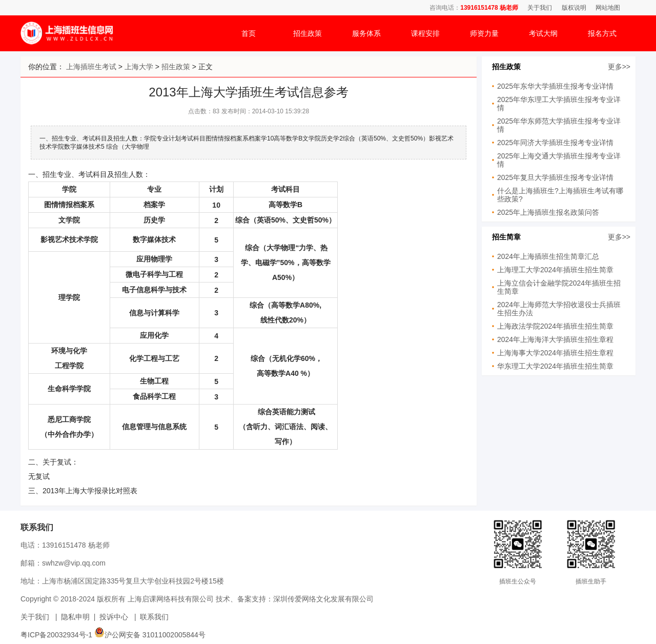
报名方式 (602, 33)
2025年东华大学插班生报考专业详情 (555, 86)
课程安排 (425, 33)
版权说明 (574, 8)
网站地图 (608, 8)
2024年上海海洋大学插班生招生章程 (555, 339)
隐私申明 (75, 617)
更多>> (619, 67)
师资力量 (484, 33)
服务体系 (366, 33)
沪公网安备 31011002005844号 (150, 635)
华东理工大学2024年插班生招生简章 (555, 366)
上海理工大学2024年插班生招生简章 (555, 270)
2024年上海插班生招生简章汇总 (548, 256)
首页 (249, 33)
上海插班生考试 (91, 67)
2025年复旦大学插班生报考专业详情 (555, 177)
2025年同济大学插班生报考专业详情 (555, 143)
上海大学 (139, 67)
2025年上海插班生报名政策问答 (548, 212)
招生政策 (307, 33)
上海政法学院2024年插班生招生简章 (555, 326)
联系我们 (154, 617)
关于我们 (540, 8)
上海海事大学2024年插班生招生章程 (555, 353)
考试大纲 (543, 33)
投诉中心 (114, 617)
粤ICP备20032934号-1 (56, 635)
